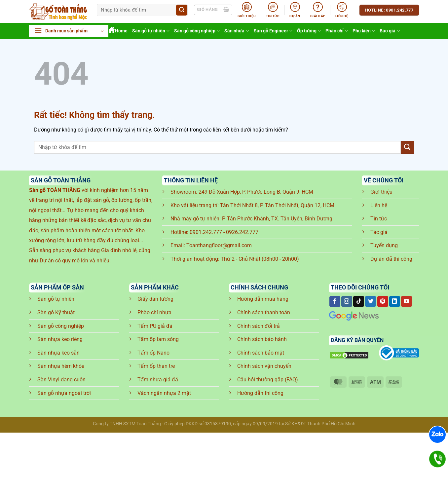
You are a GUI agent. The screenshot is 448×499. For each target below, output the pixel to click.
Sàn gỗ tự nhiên (151, 31)
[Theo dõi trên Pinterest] (383, 301)
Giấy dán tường (155, 299)
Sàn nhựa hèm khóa (61, 366)
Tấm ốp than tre (156, 366)
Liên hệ (379, 205)
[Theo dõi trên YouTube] (407, 301)
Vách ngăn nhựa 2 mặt (164, 393)
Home (118, 31)
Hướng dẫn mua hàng (263, 299)
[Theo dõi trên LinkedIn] (395, 301)
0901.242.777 (206, 232)
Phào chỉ (337, 31)
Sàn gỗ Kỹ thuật (56, 312)
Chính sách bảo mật (261, 353)
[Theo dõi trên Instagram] (347, 301)
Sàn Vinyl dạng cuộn (61, 380)
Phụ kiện (364, 31)
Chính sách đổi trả (259, 326)
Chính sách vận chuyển (264, 366)
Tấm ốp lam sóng (158, 339)
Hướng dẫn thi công (260, 393)
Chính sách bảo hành (262, 339)
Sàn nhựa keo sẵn (58, 353)
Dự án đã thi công (391, 259)
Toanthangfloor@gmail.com (219, 245)
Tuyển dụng (384, 245)
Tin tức (379, 219)
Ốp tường (309, 31)
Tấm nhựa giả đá (158, 380)
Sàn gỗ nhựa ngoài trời (64, 393)
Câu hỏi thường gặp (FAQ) (268, 380)
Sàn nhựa (237, 31)
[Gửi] (182, 10)
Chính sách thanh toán (264, 312)
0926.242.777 (242, 232)
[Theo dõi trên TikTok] (359, 301)
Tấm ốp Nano (153, 353)
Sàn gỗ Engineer (273, 31)
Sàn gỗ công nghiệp (197, 31)
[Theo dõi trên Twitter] (371, 301)
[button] (69, 31)
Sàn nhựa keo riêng (60, 339)
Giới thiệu (381, 192)
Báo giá (390, 31)
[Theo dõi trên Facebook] (335, 301)
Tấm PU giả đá (155, 326)
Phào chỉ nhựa (154, 312)
